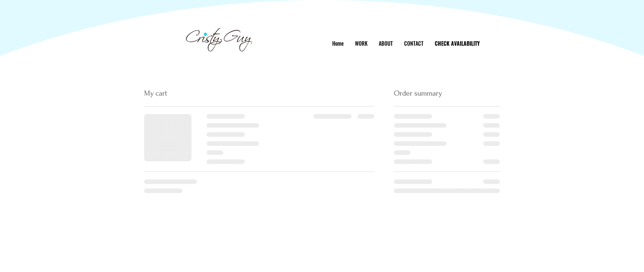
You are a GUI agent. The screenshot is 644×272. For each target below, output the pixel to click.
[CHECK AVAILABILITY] (457, 43)
